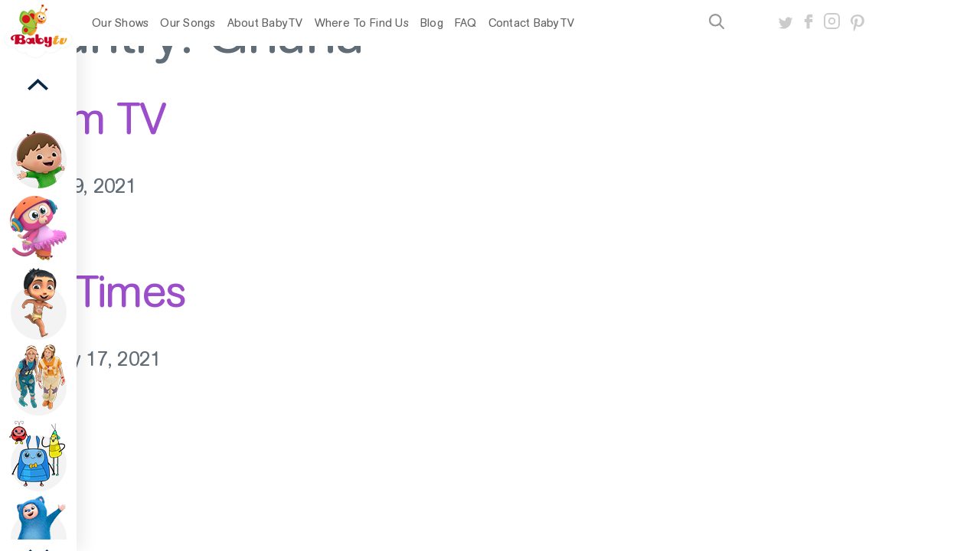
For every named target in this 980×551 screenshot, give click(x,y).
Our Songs (188, 23)
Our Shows (120, 23)
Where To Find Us (362, 23)
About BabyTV (265, 23)
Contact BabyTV (532, 23)
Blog (432, 23)
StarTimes (93, 292)
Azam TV (83, 119)
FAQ (466, 23)
